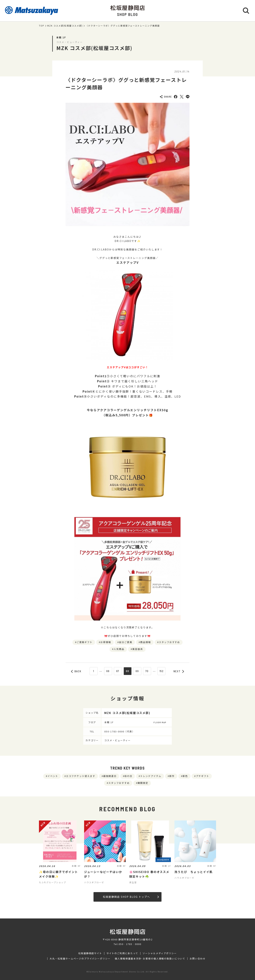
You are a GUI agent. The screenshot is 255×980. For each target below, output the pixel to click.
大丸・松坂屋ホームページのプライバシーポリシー (80, 959)
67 (118, 671)
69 (137, 671)
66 (108, 671)
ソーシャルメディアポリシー (160, 953)
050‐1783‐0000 (130, 944)
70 (147, 671)
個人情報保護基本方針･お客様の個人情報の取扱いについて (150, 959)
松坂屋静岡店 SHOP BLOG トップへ (131, 897)
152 (162, 671)
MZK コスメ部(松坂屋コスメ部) (65, 26)
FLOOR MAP (160, 722)
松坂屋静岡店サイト (90, 953)
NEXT (179, 671)
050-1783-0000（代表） (120, 731)
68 (127, 671)
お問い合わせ (198, 959)
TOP (42, 26)
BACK (76, 671)
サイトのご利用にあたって (122, 953)
